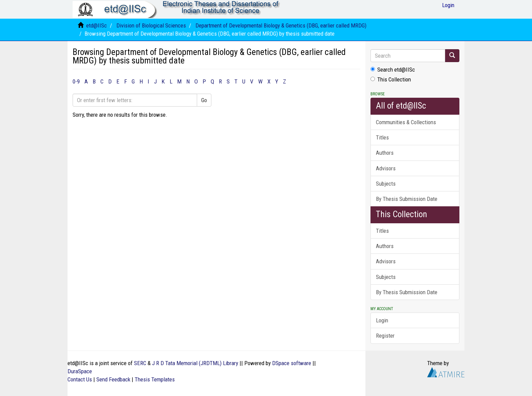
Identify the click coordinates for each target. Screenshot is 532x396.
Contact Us (80, 379)
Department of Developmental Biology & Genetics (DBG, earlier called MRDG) (281, 25)
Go (204, 100)
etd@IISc (97, 25)
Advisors (386, 168)
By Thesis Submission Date (407, 199)
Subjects (386, 184)
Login (382, 320)
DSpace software (292, 363)
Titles (382, 137)
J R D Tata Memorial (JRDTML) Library (195, 363)
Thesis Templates (155, 379)
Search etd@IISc (393, 70)
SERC (140, 363)
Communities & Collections (406, 122)
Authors (385, 153)
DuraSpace (80, 371)
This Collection (391, 79)
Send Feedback (113, 379)
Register (385, 336)
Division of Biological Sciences (151, 25)
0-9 (76, 81)
